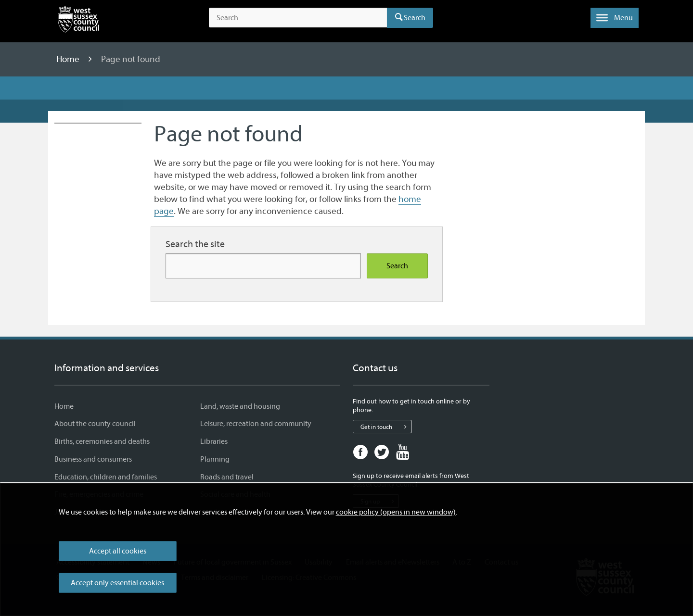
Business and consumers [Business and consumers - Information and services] (93, 459)
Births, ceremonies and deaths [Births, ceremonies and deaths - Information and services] (102, 441)
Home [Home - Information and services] (64, 406)
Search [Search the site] (397, 266)
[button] (615, 18)
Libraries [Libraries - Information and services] (214, 441)
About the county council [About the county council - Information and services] (95, 424)
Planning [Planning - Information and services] (215, 459)
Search (415, 18)
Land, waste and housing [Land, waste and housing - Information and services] (240, 406)
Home (69, 59)
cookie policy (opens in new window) (396, 512)
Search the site (195, 244)
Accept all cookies (118, 551)
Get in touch (386, 427)
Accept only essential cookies (117, 583)
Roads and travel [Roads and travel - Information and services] (227, 477)
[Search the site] (298, 18)
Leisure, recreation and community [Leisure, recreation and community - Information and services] (256, 424)
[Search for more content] (263, 266)
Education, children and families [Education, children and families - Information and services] (106, 477)
